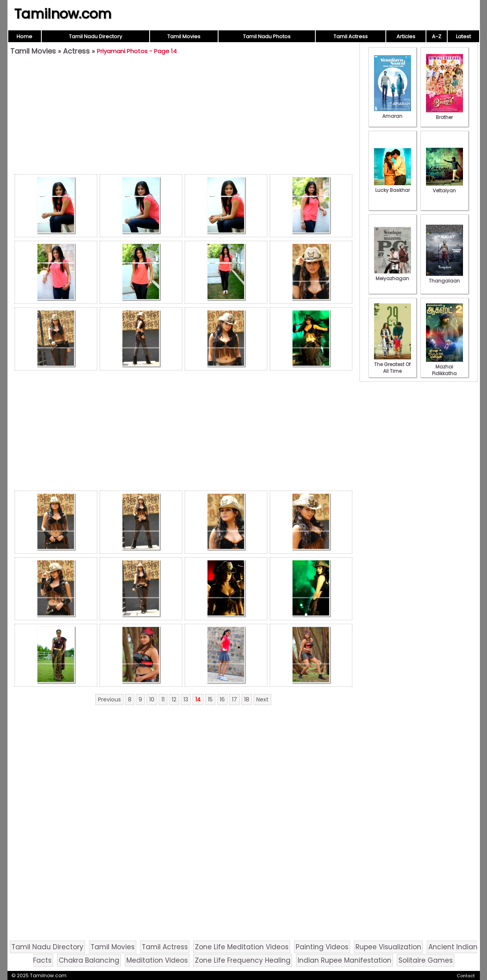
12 (174, 699)
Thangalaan (444, 277)
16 (222, 699)
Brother (444, 114)
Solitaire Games (426, 960)
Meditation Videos (157, 960)
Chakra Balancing (89, 960)
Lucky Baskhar (393, 187)
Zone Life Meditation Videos (242, 947)
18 (247, 699)
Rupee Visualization (388, 947)
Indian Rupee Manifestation (344, 960)
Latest (463, 36)
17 (234, 699)
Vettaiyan (444, 187)
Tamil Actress (351, 36)
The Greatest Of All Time (393, 364)
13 (186, 699)
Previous (109, 699)
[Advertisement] (183, 117)
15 (210, 699)
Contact (466, 976)
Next (262, 699)
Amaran (393, 113)
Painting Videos (322, 947)
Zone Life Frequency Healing (243, 960)
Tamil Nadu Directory (95, 36)
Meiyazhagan (393, 275)
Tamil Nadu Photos (267, 36)
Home (24, 36)
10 (152, 699)
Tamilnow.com (63, 14)
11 (163, 699)
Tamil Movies (184, 36)
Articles (406, 36)
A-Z (437, 36)
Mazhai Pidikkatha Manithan (444, 370)
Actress (76, 51)
